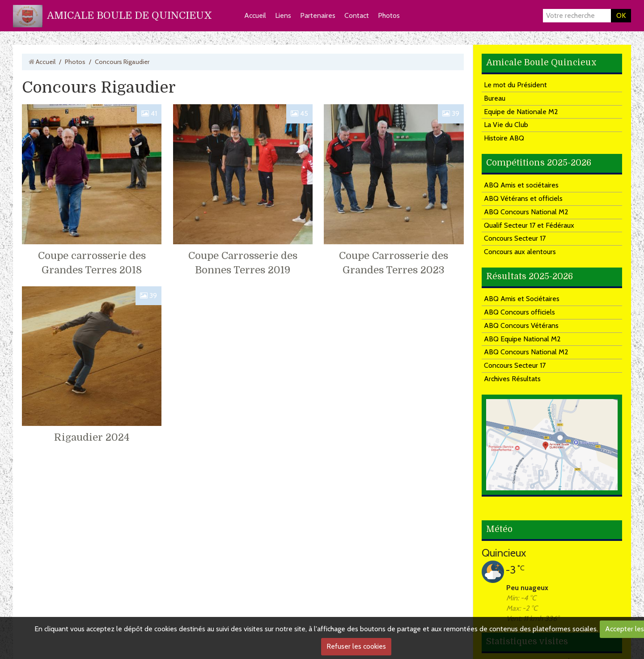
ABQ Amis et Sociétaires (522, 299)
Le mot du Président (515, 85)
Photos (389, 15)
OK (621, 15)
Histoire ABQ (504, 138)
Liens (283, 15)
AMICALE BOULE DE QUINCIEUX (129, 15)
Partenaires (318, 15)
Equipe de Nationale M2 (521, 112)
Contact (357, 15)
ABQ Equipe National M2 (522, 339)
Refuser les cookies (356, 646)
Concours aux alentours (520, 252)
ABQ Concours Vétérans (521, 325)
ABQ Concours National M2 (526, 212)
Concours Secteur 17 (515, 238)
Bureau (495, 98)
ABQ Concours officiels (519, 312)
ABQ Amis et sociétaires (521, 185)
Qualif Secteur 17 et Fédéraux (529, 225)
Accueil (255, 15)
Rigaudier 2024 (92, 437)
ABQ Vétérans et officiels (523, 198)
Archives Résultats (512, 379)
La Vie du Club (506, 125)
